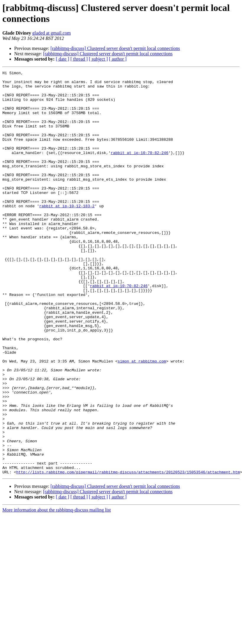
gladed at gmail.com (51, 33)
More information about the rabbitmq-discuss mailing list (57, 591)
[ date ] (62, 59)
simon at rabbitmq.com (142, 420)
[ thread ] (79, 59)
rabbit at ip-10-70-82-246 (140, 169)
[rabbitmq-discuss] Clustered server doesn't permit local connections (115, 48)
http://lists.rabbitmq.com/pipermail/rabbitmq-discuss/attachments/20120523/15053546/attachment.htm (128, 553)
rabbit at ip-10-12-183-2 (67, 233)
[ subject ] (98, 59)
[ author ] (118, 59)
